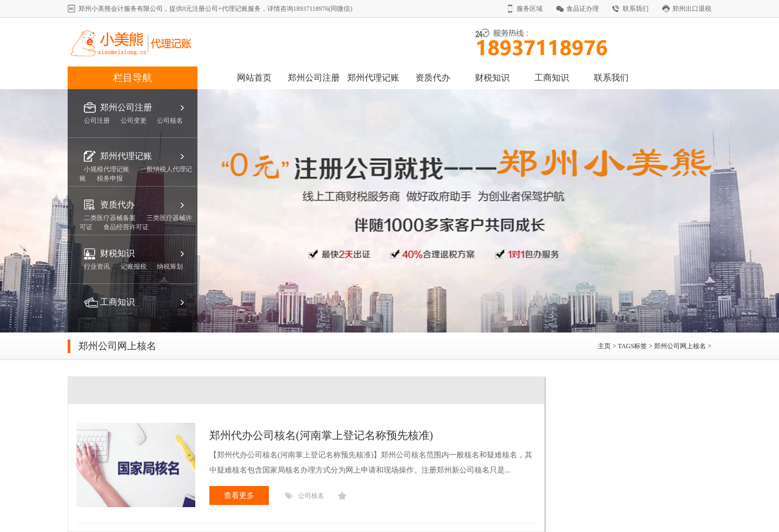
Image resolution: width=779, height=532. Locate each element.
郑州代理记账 (373, 78)
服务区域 (530, 9)
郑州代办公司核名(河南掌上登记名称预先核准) (321, 435)
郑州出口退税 (692, 9)
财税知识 (492, 78)
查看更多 (239, 496)
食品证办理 (583, 9)
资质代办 (433, 78)
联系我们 (636, 9)
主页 (605, 346)
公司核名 (311, 496)
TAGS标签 (632, 346)
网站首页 (254, 78)
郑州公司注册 (314, 78)
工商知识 (552, 78)
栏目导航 (133, 78)
